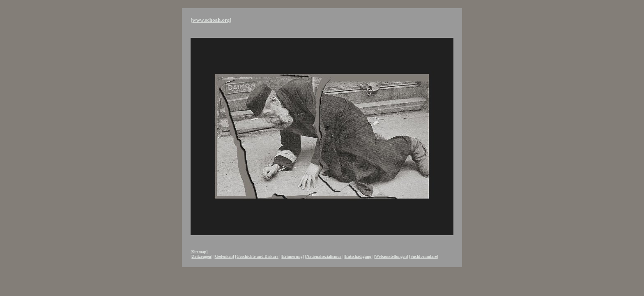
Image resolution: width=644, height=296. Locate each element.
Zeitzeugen (201, 256)
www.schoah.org (211, 20)
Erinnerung (292, 256)
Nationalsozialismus (324, 256)
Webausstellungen (391, 256)
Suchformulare (423, 256)
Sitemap (199, 252)
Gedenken (224, 256)
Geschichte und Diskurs (258, 256)
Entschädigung (358, 256)
